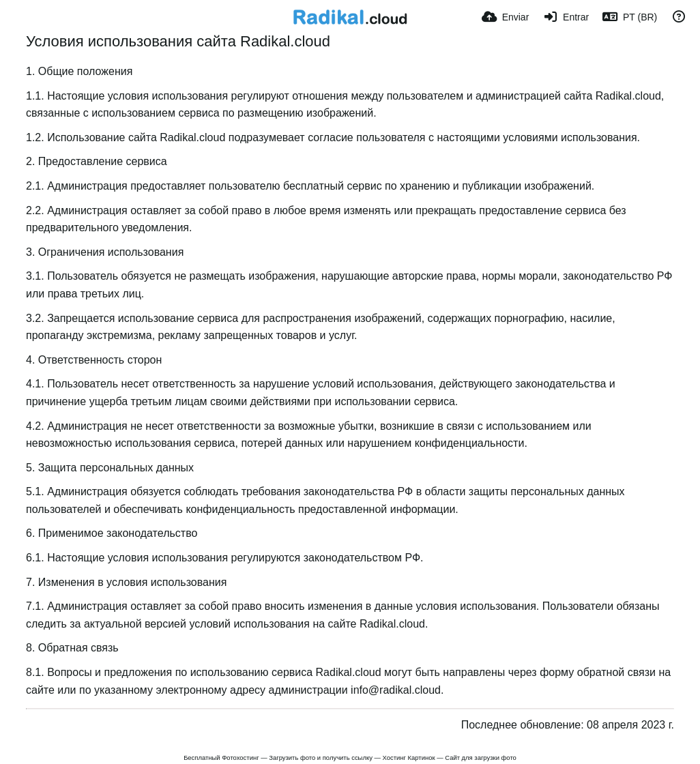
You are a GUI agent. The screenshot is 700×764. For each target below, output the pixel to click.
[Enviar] (505, 17)
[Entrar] (566, 17)
